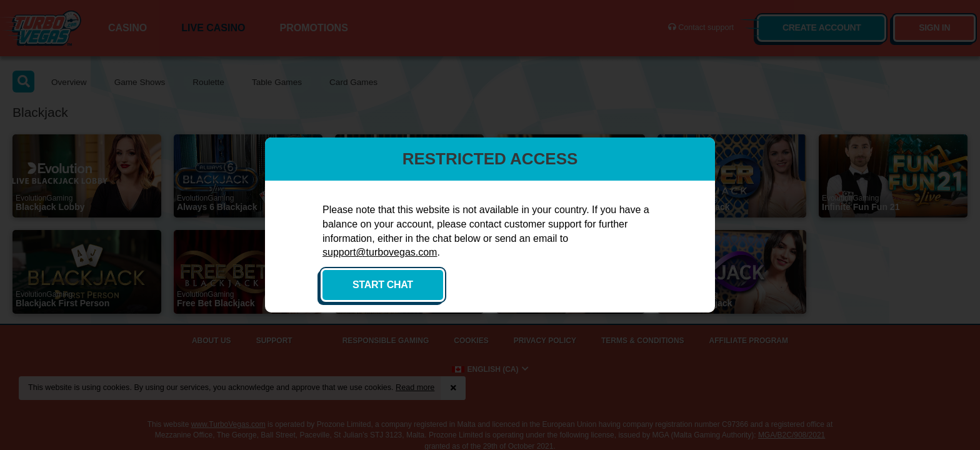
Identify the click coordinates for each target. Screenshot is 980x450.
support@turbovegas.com (380, 252)
